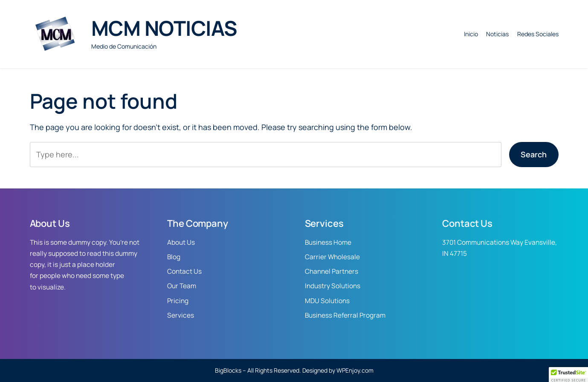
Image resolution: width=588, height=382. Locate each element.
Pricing (178, 301)
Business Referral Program (345, 315)
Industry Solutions (333, 286)
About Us (181, 242)
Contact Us (184, 271)
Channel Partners (332, 271)
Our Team (182, 286)
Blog (174, 257)
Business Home (328, 242)
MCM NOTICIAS (164, 28)
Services (181, 315)
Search (534, 154)
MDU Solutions (327, 301)
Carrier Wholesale (332, 257)
